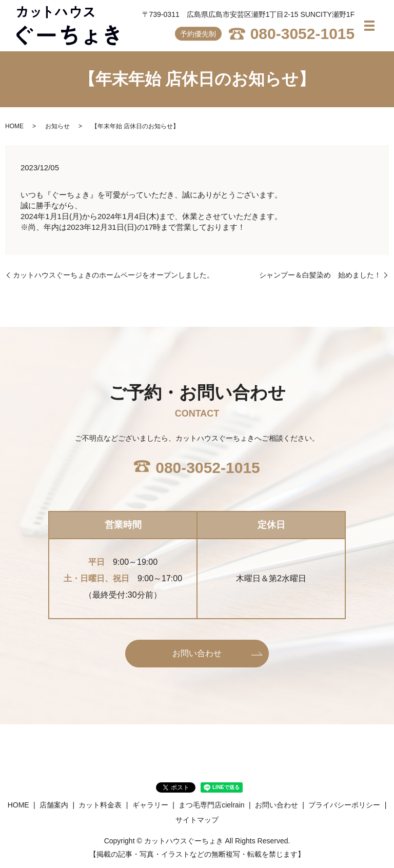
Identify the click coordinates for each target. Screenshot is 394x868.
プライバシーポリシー (344, 805)
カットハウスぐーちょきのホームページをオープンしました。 (113, 275)
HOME (14, 126)
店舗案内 (54, 805)
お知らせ (57, 126)
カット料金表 (100, 805)
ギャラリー (150, 805)
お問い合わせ (197, 653)
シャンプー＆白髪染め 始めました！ (320, 275)
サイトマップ (197, 820)
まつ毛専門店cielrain (211, 805)
